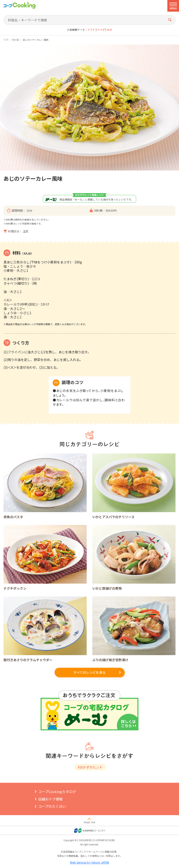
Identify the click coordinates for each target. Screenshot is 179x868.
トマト (91, 30)
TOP (6, 40)
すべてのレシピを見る (89, 672)
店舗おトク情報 (50, 799)
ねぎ (110, 30)
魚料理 (15, 40)
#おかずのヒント (90, 767)
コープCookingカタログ (57, 791)
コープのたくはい (52, 806)
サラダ (101, 30)
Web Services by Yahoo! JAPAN (89, 862)
